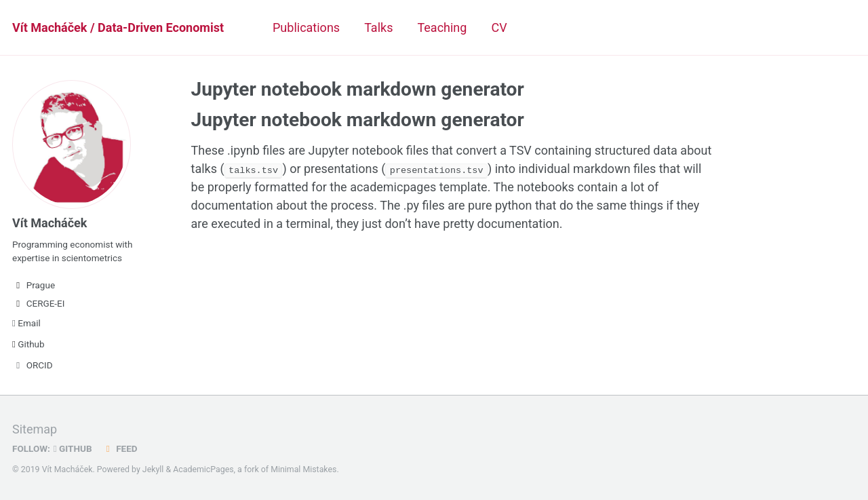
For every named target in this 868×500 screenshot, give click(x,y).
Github (28, 344)
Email (26, 323)
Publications (306, 27)
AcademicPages (203, 469)
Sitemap (35, 429)
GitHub (73, 448)
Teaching (442, 27)
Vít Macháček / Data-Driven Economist (118, 27)
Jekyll (153, 469)
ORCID (33, 365)
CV (499, 27)
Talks (378, 27)
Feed (120, 448)
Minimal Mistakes (303, 469)
